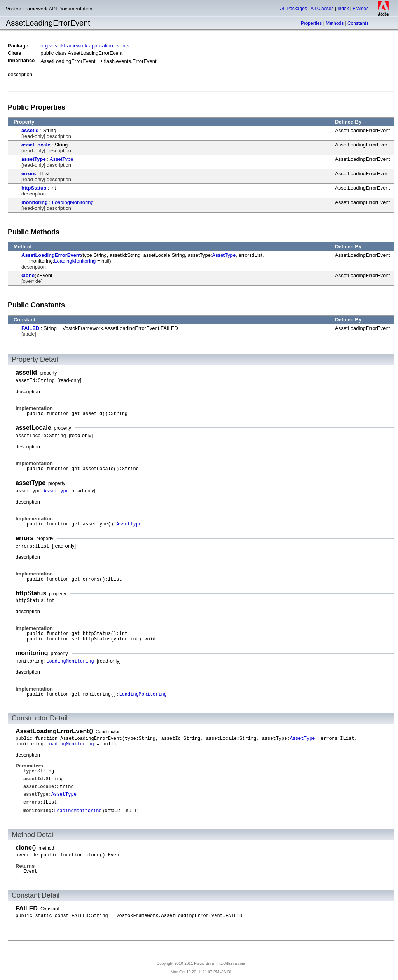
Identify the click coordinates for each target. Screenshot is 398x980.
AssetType (62, 159)
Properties (312, 23)
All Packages (294, 9)
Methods (335, 23)
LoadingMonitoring (73, 202)
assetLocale (36, 145)
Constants (358, 23)
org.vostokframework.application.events (85, 46)
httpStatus (34, 188)
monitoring (35, 202)
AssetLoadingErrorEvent (51, 255)
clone (28, 275)
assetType (34, 159)
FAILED (30, 328)
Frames (360, 9)
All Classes (322, 9)
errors (29, 174)
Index (343, 9)
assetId (30, 130)
